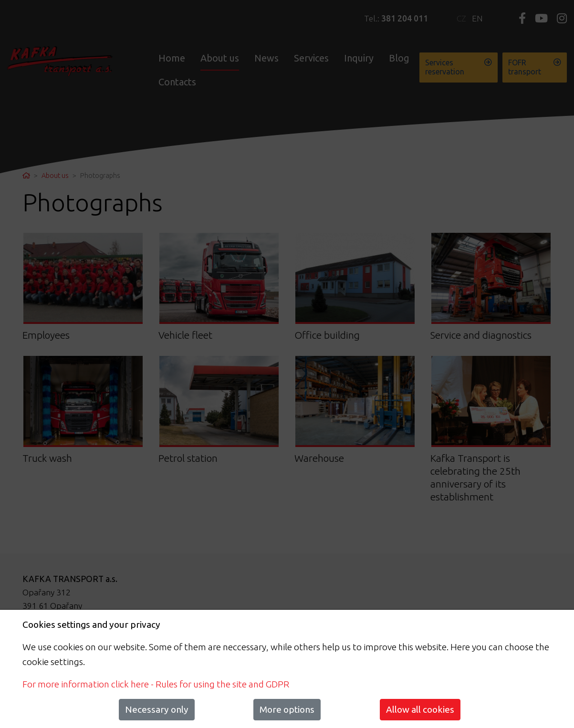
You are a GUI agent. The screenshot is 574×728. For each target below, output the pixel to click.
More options (287, 709)
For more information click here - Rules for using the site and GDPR (156, 684)
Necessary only (157, 709)
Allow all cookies (420, 709)
